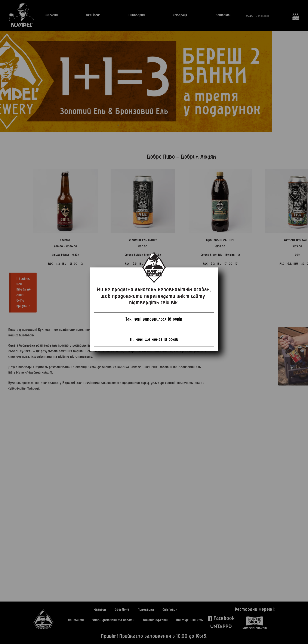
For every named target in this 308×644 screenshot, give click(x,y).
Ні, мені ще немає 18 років (154, 340)
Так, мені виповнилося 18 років (154, 319)
